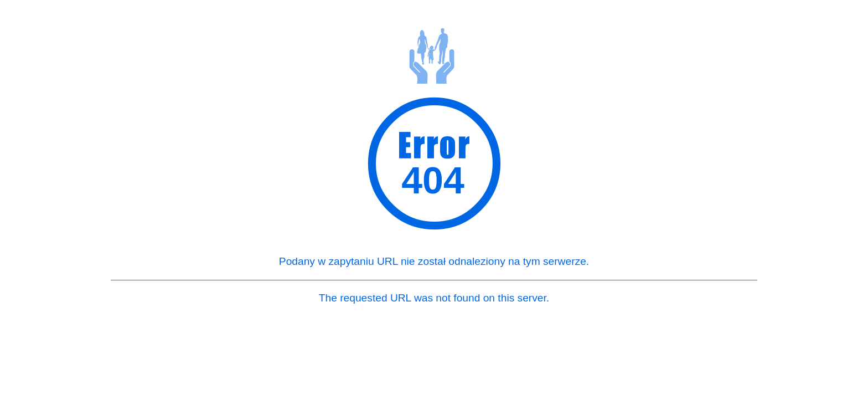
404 (433, 184)
